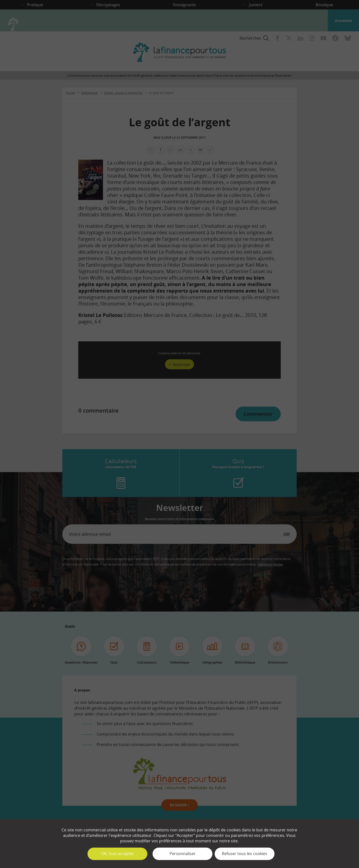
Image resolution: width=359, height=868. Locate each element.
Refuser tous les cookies (245, 854)
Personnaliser (183, 854)
